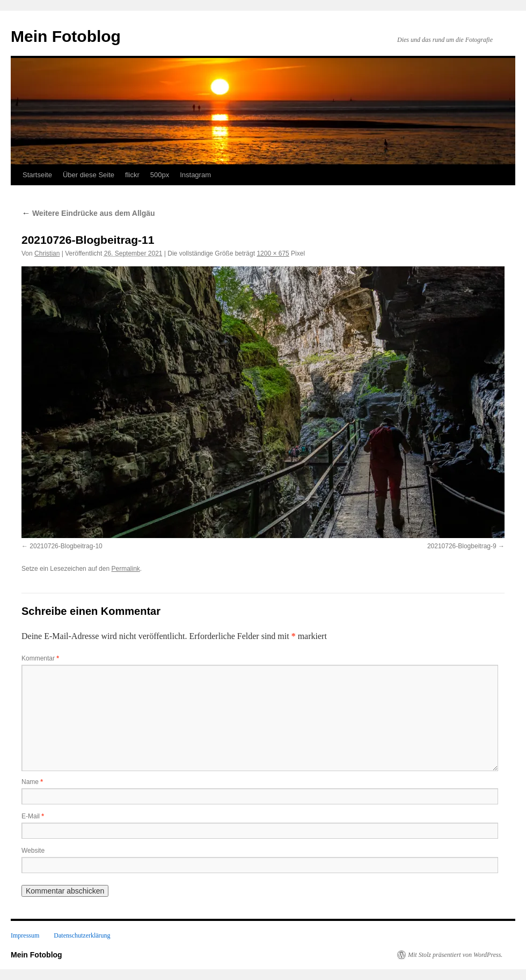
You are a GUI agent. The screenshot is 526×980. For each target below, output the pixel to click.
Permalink (125, 569)
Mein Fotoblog (66, 36)
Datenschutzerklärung (82, 935)
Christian (47, 253)
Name (32, 782)
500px (160, 175)
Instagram (195, 175)
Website (33, 851)
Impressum (25, 935)
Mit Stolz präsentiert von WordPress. (455, 955)
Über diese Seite (89, 175)
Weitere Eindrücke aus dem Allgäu (88, 213)
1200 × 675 (273, 253)
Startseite (37, 175)
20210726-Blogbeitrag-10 (66, 546)
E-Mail (33, 816)
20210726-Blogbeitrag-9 (462, 546)
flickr (132, 175)
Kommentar (40, 658)
